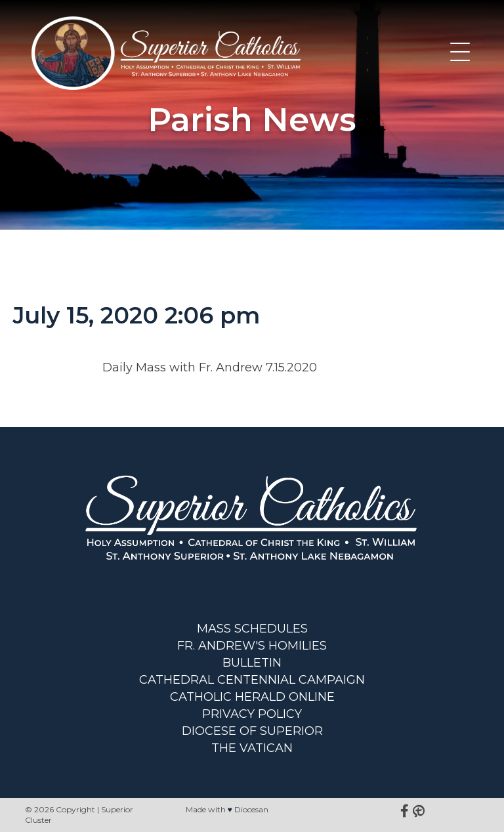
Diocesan (251, 809)
